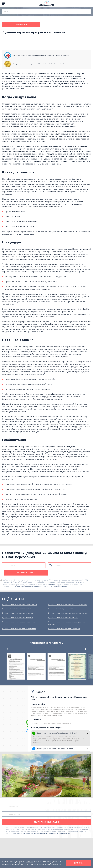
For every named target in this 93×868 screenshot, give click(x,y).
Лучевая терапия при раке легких (63, 618)
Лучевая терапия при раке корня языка (19, 629)
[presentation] (8, 649)
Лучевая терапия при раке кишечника (19, 622)
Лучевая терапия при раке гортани (17, 613)
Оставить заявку (26, 573)
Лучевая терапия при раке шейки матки (19, 605)
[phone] (90, 3)
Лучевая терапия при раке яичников (64, 629)
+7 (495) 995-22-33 (36, 553)
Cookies (29, 862)
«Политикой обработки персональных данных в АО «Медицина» (41, 586)
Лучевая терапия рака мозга (61, 609)
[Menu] (3, 3)
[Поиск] (89, 10)
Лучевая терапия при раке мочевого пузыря (67, 613)
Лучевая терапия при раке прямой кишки (20, 609)
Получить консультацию (46, 822)
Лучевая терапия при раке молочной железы (68, 605)
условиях (51, 584)
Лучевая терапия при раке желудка (18, 618)
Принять (78, 863)
